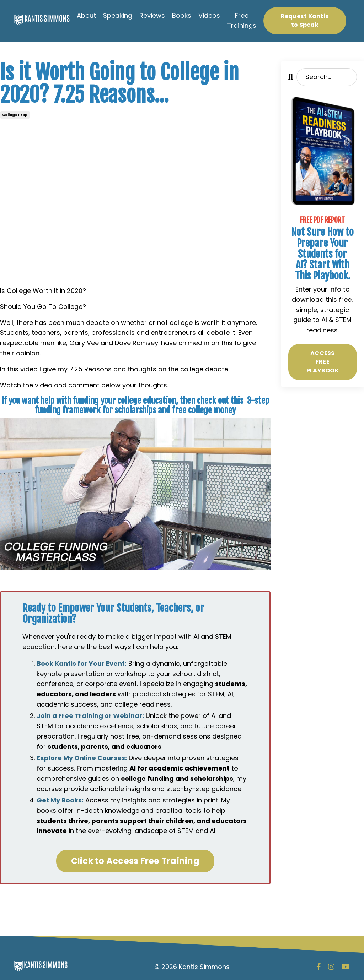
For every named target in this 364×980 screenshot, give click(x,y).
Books (182, 15)
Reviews (152, 15)
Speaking (118, 15)
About (86, 15)
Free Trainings (242, 21)
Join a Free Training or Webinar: (90, 716)
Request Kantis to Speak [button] (305, 20)
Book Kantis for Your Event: (82, 663)
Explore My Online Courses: (82, 758)
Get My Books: (60, 800)
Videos (209, 15)
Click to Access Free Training (135, 861)
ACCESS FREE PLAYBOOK (323, 362)
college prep (15, 115)
